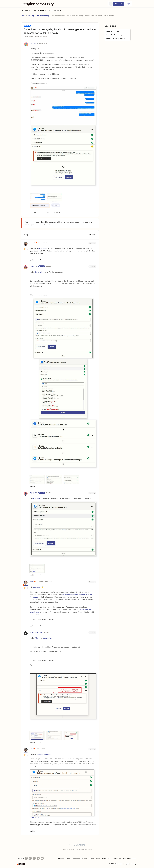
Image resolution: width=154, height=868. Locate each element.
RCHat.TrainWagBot (37, 632)
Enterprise (106, 858)
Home (23, 16)
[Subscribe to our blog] (34, 858)
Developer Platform (80, 858)
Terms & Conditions (69, 850)
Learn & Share (40, 10)
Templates (117, 858)
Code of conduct (112, 31)
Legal (127, 864)
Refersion (56, 205)
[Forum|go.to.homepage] (38, 4)
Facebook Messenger (40, 206)
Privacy (133, 864)
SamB (32, 582)
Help (68, 858)
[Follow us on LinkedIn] (30, 858)
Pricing (61, 858)
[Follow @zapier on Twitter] (38, 858)
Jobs (98, 858)
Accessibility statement (84, 850)
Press (92, 858)
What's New (55, 10)
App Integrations (130, 858)
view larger (35, 818)
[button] (118, 4)
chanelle (33, 243)
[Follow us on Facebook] (26, 858)
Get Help (26, 10)
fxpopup (34, 43)
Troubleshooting (43, 16)
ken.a (32, 749)
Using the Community (114, 35)
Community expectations (116, 38)
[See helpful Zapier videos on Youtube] (42, 858)
